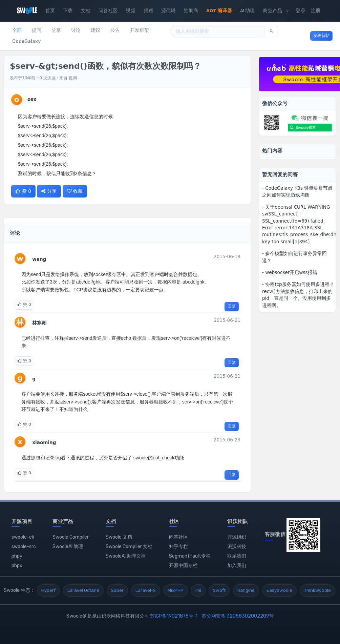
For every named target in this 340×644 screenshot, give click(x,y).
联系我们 (237, 556)
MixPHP (176, 590)
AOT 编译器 (219, 11)
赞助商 (191, 11)
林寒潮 (39, 323)
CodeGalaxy (26, 41)
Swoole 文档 (119, 537)
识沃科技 (237, 547)
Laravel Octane (83, 590)
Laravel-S (146, 590)
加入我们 (237, 566)
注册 (316, 11)
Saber (117, 590)
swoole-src (24, 547)
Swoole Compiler (71, 537)
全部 (17, 30)
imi (198, 590)
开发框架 (140, 30)
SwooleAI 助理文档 (126, 556)
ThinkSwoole (317, 590)
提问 (37, 30)
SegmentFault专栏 (190, 556)
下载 (68, 11)
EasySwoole (279, 590)
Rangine (246, 590)
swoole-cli (23, 537)
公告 (115, 30)
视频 (130, 11)
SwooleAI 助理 (68, 547)
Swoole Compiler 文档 (129, 547)
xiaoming (44, 442)
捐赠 (148, 11)
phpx (17, 566)
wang (39, 259)
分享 (56, 30)
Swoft (219, 590)
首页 (50, 11)
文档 (86, 11)
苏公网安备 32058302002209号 (238, 616)
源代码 (168, 11)
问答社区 (108, 11)
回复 (232, 306)
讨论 (76, 30)
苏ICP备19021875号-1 (174, 616)
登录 (300, 11)
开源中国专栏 (183, 566)
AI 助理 (248, 11)
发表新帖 (321, 36)
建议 (95, 30)
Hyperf (48, 590)
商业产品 (275, 11)
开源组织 (237, 537)
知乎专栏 (178, 547)
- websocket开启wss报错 (290, 272)
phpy (17, 556)
